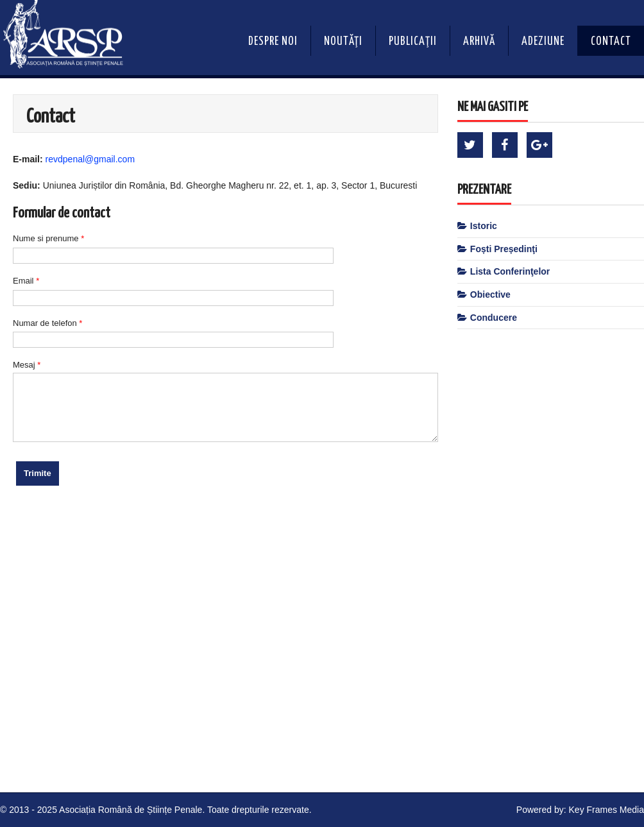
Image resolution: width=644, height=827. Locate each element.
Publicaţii (413, 42)
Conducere (494, 318)
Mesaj (27, 365)
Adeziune (543, 42)
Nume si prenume (48, 238)
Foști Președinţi (504, 249)
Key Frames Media (606, 810)
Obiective (490, 294)
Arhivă (479, 42)
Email (26, 281)
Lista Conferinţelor (510, 271)
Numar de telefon (47, 323)
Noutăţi (343, 42)
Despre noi (273, 42)
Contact (611, 42)
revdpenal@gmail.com (90, 159)
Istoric (484, 226)
